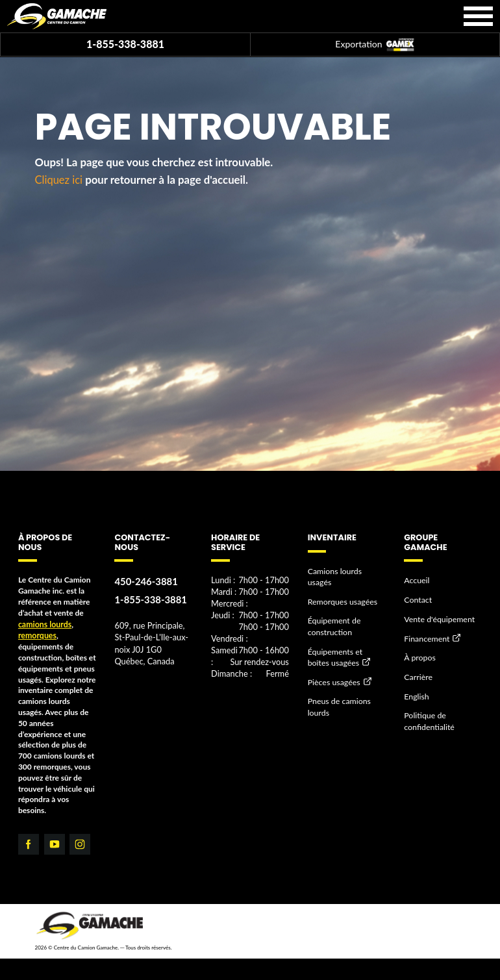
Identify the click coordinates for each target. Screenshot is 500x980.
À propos (419, 655)
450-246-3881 (145, 581)
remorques (37, 634)
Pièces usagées (333, 668)
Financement (426, 636)
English (416, 693)
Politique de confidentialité (428, 717)
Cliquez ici (59, 180)
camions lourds (44, 624)
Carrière (418, 674)
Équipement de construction (333, 613)
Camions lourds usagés (346, 571)
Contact (418, 598)
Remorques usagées (342, 589)
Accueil (416, 580)
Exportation (374, 45)
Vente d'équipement (438, 617)
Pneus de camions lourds (338, 692)
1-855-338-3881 (125, 44)
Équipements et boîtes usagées (346, 643)
